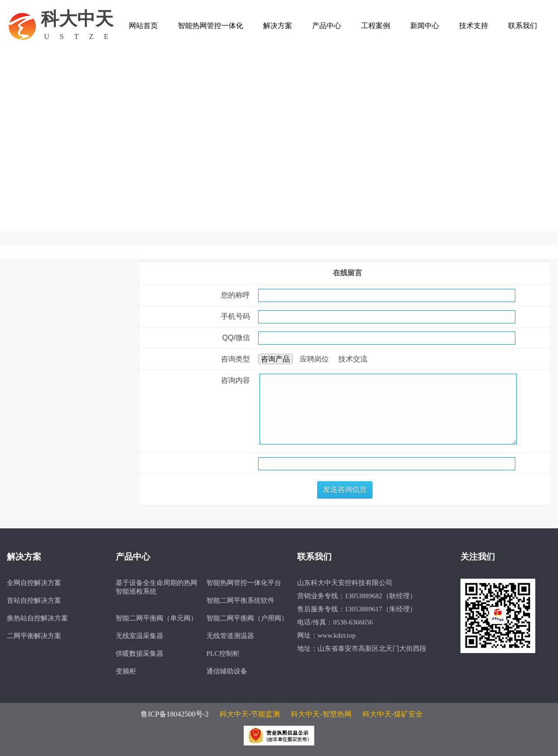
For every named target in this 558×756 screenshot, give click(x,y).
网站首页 (143, 26)
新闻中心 (425, 26)
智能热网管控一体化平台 (244, 583)
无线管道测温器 (230, 636)
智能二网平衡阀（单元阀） (157, 618)
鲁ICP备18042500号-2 (175, 714)
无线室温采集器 (139, 636)
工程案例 (376, 26)
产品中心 (327, 26)
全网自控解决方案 (34, 583)
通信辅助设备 (227, 671)
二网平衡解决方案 (34, 636)
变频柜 (126, 671)
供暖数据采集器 (139, 654)
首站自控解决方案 (34, 600)
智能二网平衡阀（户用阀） (247, 618)
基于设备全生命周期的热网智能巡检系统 (157, 587)
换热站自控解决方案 (37, 618)
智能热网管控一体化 (210, 26)
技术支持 (474, 26)
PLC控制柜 (223, 654)
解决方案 (278, 26)
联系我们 (523, 26)
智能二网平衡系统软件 (240, 600)
